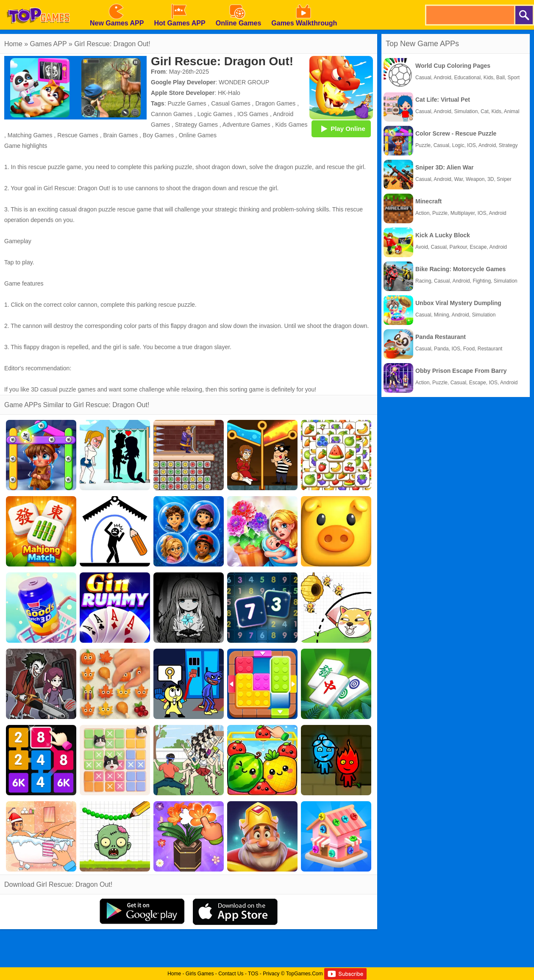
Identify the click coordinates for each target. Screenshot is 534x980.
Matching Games (30, 135)
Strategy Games (196, 125)
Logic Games (215, 114)
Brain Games (120, 135)
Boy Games (158, 135)
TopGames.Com (305, 974)
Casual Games (231, 103)
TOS (253, 974)
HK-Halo (229, 93)
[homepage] (38, 3)
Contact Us (231, 974)
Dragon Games (275, 103)
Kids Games (291, 125)
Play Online (341, 128)
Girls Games (200, 974)
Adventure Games (246, 125)
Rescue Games (78, 135)
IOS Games (253, 114)
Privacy (271, 974)
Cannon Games (172, 114)
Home (13, 44)
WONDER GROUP (244, 82)
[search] (470, 15)
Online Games (198, 135)
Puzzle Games (187, 103)
